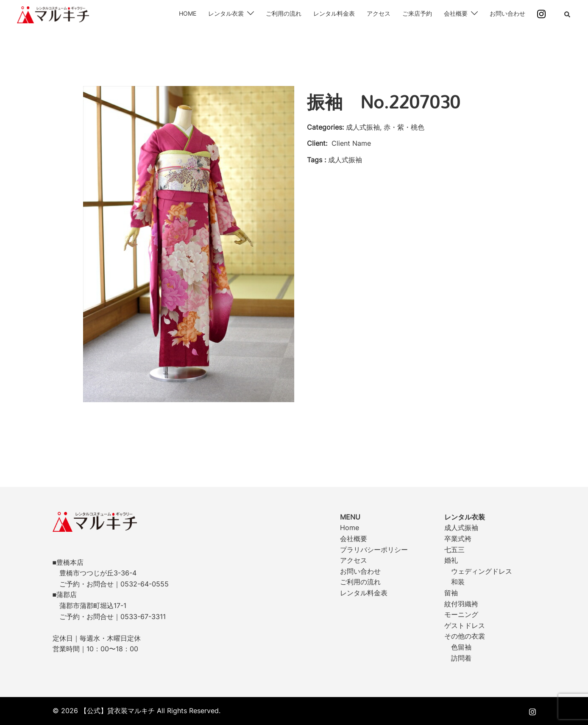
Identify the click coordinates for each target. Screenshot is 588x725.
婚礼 (451, 560)
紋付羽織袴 (461, 604)
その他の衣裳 (465, 636)
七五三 (454, 550)
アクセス (379, 13)
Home (350, 528)
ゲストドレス (465, 625)
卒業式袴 (458, 539)
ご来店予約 (417, 13)
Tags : (316, 160)
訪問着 (461, 658)
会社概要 (456, 13)
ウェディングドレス (482, 571)
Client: (317, 143)
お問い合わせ (507, 13)
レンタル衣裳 (226, 13)
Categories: (325, 127)
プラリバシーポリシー (374, 550)
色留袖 (461, 647)
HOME (188, 13)
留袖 (451, 593)
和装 (458, 582)
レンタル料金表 (334, 13)
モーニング (461, 614)
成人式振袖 (461, 528)
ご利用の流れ (284, 13)
